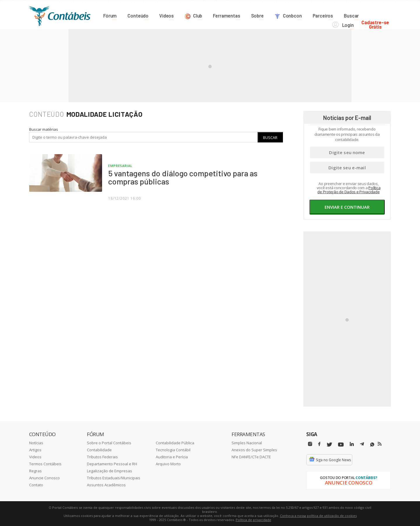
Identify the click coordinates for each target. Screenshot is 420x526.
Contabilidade (99, 450)
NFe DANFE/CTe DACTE (251, 457)
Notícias (36, 443)
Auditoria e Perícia (172, 457)
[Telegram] (362, 445)
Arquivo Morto (168, 464)
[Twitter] (329, 444)
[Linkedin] (352, 444)
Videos (35, 457)
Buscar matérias (44, 129)
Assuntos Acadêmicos (106, 485)
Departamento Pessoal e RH (112, 464)
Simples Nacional (247, 443)
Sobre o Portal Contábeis (109, 443)
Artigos (35, 450)
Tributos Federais (102, 457)
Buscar (270, 137)
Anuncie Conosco (44, 478)
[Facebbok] (319, 444)
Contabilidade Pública (175, 443)
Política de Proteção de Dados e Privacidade (349, 189)
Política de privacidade (253, 519)
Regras (35, 471)
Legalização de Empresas (110, 471)
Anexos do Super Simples (254, 450)
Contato (36, 485)
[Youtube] (341, 444)
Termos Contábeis (45, 464)
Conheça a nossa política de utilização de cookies (318, 515)
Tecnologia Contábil (173, 450)
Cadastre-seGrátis (377, 15)
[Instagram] (310, 444)
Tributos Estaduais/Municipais (114, 478)
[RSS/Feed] (380, 444)
